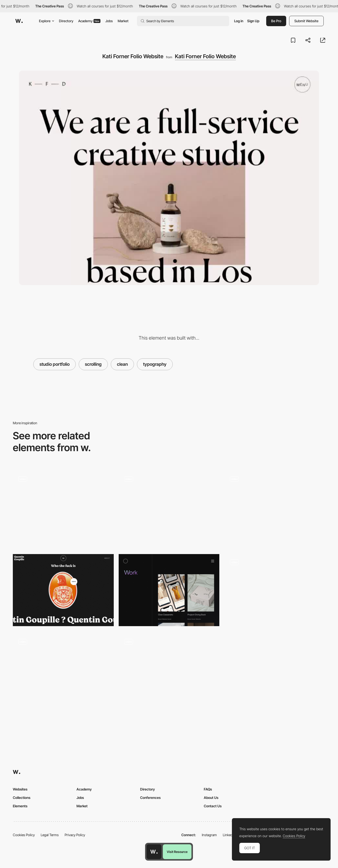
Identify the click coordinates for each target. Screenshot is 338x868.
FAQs (208, 789)
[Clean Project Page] (169, 671)
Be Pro (276, 21)
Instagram (209, 835)
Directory (66, 21)
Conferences (150, 798)
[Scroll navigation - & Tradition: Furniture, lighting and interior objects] (275, 590)
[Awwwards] (19, 21)
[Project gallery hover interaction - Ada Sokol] (169, 507)
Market (123, 21)
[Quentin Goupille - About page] (63, 590)
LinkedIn (229, 835)
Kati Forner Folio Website (205, 56)
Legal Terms (50, 835)
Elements (20, 806)
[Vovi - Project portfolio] (169, 590)
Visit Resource (177, 852)
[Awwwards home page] (154, 852)
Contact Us (213, 806)
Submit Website (306, 21)
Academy (89, 21)
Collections (22, 798)
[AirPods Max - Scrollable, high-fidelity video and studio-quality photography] (63, 670)
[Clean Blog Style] (63, 509)
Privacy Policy (75, 835)
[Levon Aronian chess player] (275, 507)
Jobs (109, 21)
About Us (211, 798)
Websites (20, 789)
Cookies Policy (24, 835)
